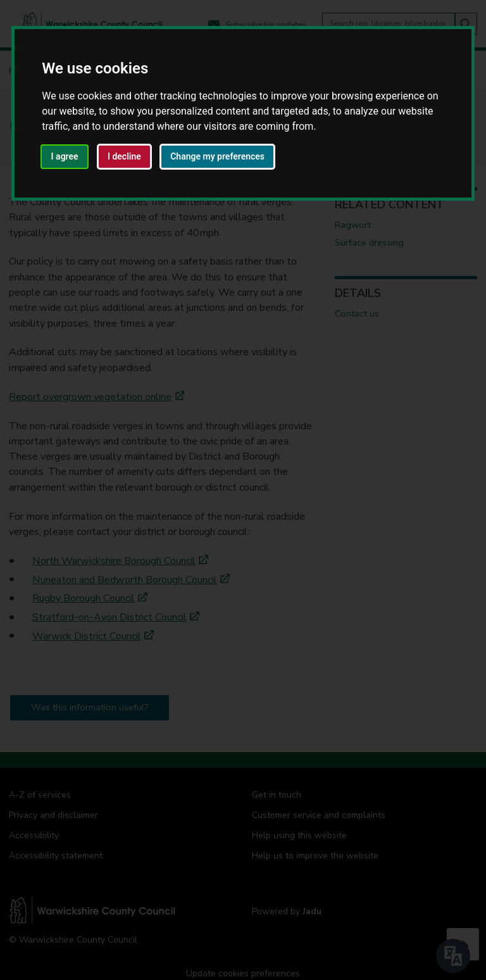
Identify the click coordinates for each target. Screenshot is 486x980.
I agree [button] (65, 156)
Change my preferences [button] (217, 156)
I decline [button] (124, 156)
